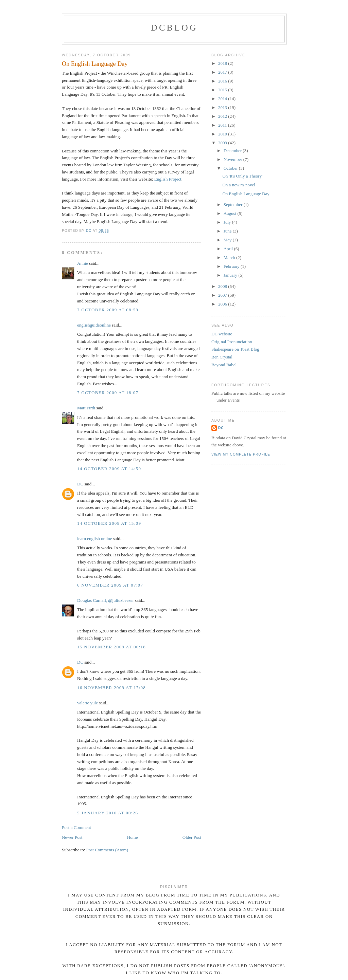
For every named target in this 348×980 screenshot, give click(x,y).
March (230, 257)
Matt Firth (86, 408)
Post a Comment (76, 827)
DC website (222, 334)
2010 (223, 134)
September (234, 205)
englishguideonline (94, 325)
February (232, 266)
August (231, 213)
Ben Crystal (222, 357)
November (233, 159)
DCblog (174, 28)
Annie (83, 263)
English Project (168, 179)
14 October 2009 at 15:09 (109, 523)
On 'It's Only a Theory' (242, 176)
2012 (223, 116)
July (228, 222)
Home (133, 837)
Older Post (192, 837)
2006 (223, 304)
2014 (223, 99)
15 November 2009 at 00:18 (111, 647)
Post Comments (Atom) (107, 850)
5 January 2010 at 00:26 (108, 813)
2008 (223, 286)
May (228, 240)
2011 (223, 125)
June (228, 231)
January (231, 275)
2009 (223, 143)
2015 (223, 90)
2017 (223, 72)
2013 (223, 107)
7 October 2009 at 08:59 (108, 310)
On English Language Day (246, 194)
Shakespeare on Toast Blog (235, 349)
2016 (223, 81)
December (233, 151)
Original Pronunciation (232, 342)
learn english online (95, 539)
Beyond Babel (224, 365)
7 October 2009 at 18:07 (108, 393)
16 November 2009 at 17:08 (111, 688)
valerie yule (88, 703)
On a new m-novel (239, 185)
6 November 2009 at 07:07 (110, 585)
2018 (223, 63)
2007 (223, 295)
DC (80, 484)
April (229, 249)
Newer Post (72, 837)
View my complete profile (241, 454)
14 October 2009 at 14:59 (109, 469)
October (231, 168)
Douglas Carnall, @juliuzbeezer (106, 600)
